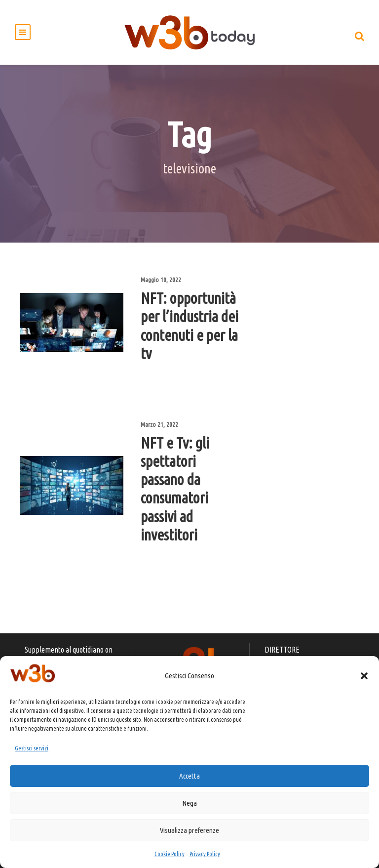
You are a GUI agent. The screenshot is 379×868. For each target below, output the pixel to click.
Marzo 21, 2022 (159, 424)
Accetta (189, 776)
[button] (364, 676)
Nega (189, 803)
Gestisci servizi (32, 748)
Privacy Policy (205, 854)
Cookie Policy (170, 854)
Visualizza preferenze (189, 830)
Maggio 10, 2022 (161, 280)
